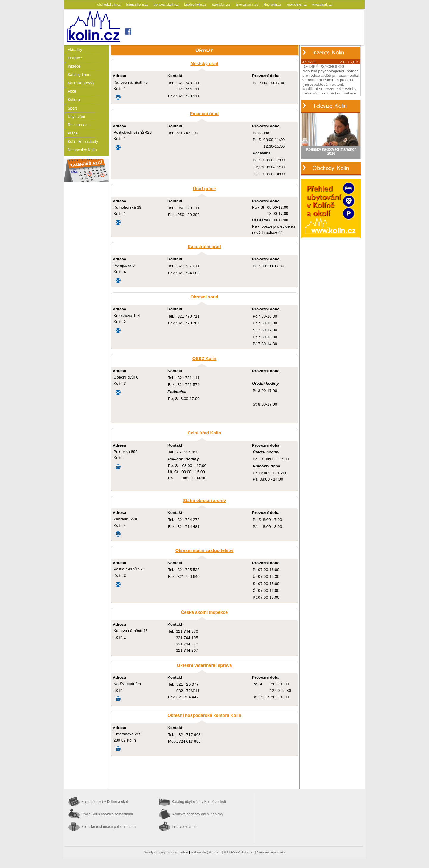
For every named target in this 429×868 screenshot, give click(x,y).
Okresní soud (204, 297)
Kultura (74, 100)
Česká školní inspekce (204, 612)
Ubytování (76, 116)
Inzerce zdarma (184, 827)
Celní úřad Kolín (204, 433)
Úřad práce (205, 189)
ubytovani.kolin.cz (167, 4)
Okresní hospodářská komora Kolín (204, 715)
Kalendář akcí (105, 802)
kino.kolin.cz (273, 4)
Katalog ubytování (199, 802)
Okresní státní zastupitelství (205, 550)
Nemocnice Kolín (82, 150)
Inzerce (74, 66)
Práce (73, 133)
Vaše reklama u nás (271, 852)
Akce (72, 91)
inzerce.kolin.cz (138, 4)
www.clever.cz (297, 4)
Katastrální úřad (204, 247)
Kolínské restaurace (108, 827)
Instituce (75, 58)
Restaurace (77, 125)
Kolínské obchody (83, 141)
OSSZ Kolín (205, 359)
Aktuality (75, 50)
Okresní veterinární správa (205, 665)
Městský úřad (204, 64)
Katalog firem (79, 75)
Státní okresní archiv (204, 501)
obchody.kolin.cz (109, 4)
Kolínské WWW (81, 83)
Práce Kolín (107, 814)
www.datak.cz (322, 4)
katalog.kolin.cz (196, 4)
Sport (72, 108)
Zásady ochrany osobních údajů (165, 852)
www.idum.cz (221, 4)
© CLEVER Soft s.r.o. (239, 852)
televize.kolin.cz (248, 4)
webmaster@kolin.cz (206, 852)
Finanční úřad (204, 114)
